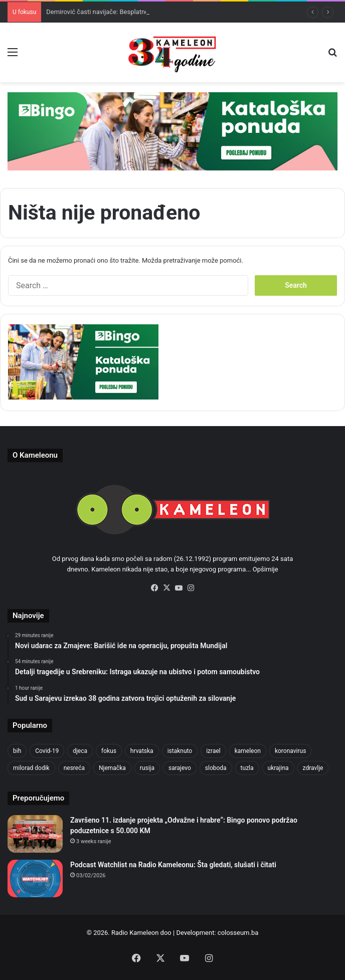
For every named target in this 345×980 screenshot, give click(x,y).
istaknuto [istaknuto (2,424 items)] (180, 751)
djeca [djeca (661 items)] (80, 751)
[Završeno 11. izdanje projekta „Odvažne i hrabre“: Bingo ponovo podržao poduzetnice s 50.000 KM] (35, 834)
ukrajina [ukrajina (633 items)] (278, 768)
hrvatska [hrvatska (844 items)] (142, 751)
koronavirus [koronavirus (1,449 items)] (290, 751)
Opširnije (266, 569)
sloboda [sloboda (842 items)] (216, 768)
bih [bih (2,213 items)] (17, 751)
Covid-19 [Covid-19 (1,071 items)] (47, 751)
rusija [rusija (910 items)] (147, 768)
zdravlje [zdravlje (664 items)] (313, 768)
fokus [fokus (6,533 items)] (109, 751)
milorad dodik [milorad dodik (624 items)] (31, 768)
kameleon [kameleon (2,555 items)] (248, 751)
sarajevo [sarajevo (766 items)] (180, 768)
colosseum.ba (238, 933)
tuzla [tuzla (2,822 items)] (247, 768)
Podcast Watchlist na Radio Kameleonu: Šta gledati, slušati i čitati (173, 865)
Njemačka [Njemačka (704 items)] (112, 768)
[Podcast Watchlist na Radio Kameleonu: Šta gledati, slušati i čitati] (35, 878)
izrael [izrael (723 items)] (213, 751)
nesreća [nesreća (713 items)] (74, 768)
